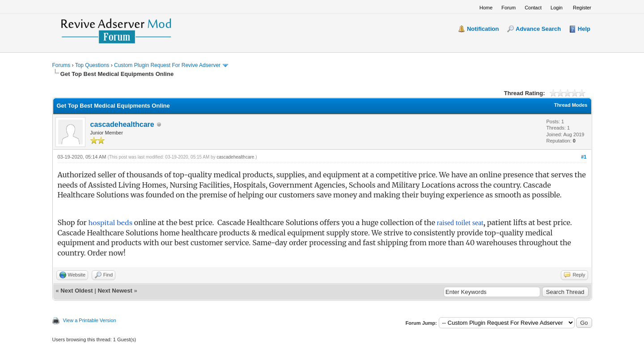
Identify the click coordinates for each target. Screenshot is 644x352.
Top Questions (92, 65)
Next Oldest (76, 291)
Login (557, 8)
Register (582, 8)
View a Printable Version (90, 320)
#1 (584, 157)
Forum (508, 8)
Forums (61, 65)
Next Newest (115, 291)
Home (486, 8)
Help (584, 29)
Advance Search (538, 29)
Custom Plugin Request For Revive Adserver (167, 65)
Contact (533, 8)
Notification (483, 29)
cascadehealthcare (122, 124)
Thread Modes (571, 105)
